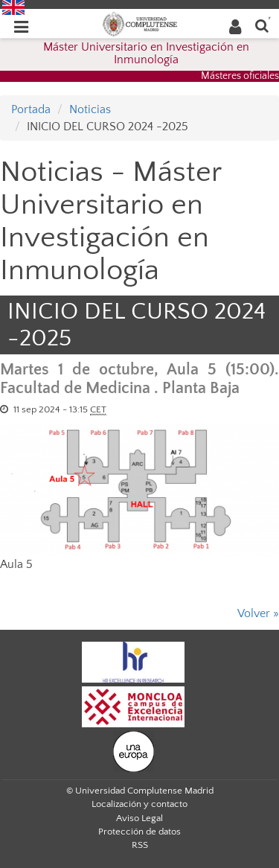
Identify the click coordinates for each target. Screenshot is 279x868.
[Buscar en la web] (262, 25)
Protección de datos (139, 832)
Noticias (90, 109)
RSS (140, 845)
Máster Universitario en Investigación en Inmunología (146, 54)
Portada (31, 109)
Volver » (258, 613)
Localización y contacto (139, 804)
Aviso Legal (139, 818)
